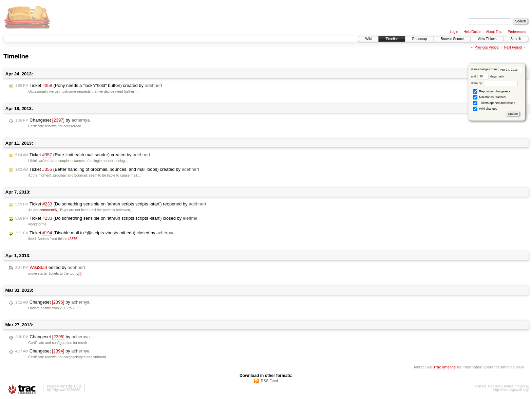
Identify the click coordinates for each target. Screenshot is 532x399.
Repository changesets (491, 92)
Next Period (513, 47)
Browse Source (452, 39)
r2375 (73, 239)
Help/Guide (472, 32)
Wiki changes (485, 109)
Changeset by (52, 120)
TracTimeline (445, 367)
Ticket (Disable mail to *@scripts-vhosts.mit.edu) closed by (95, 233)
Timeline (392, 39)
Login (454, 32)
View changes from (497, 69)
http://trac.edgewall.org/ (511, 390)
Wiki (368, 39)
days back (491, 76)
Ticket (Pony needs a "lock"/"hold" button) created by (89, 86)
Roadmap (420, 39)
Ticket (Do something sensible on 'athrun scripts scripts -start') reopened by (111, 204)
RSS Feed (270, 381)
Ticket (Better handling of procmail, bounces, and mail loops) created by (107, 169)
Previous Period (487, 47)
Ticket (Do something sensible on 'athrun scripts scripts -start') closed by (106, 218)
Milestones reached (489, 97)
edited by (50, 268)
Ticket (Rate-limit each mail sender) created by (83, 155)
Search (516, 39)
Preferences (517, 32)
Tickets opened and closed (494, 103)
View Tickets (487, 39)
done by (495, 83)
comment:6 (48, 210)
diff (79, 274)
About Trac (494, 32)
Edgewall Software (66, 390)
